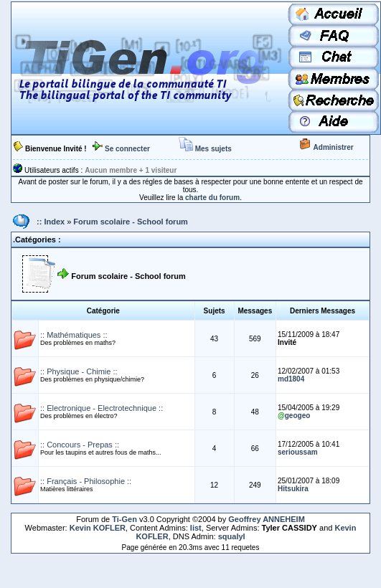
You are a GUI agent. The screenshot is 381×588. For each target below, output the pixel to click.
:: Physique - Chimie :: (79, 371)
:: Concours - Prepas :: (80, 445)
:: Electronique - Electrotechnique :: (102, 408)
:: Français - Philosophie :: (86, 481)
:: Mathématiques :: (74, 335)
